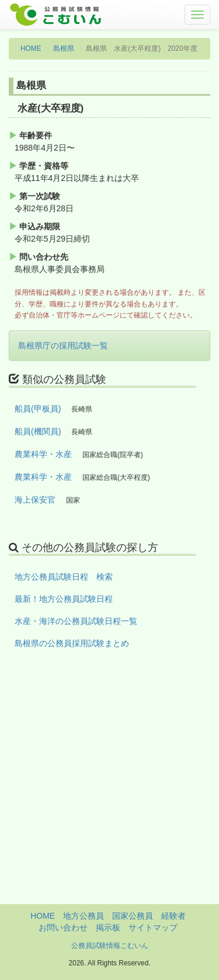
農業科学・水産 (43, 454)
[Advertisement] (109, 795)
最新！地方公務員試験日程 (64, 599)
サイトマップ (153, 927)
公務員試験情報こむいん (110, 946)
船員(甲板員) (38, 409)
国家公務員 (133, 916)
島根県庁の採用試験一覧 (63, 346)
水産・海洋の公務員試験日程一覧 (76, 621)
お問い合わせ (63, 927)
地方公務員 (84, 916)
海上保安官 (35, 500)
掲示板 (108, 927)
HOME (31, 48)
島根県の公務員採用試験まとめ (72, 643)
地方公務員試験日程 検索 (64, 577)
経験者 (173, 916)
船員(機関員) (38, 431)
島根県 (64, 48)
